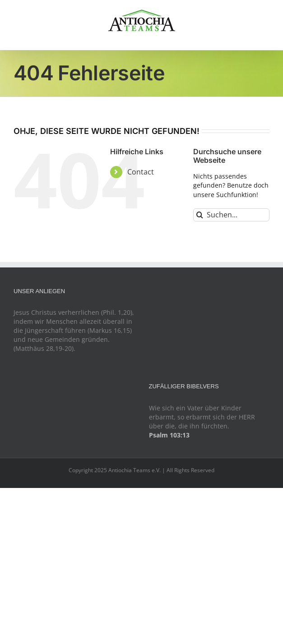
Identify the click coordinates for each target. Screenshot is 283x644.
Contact (141, 172)
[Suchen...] (231, 215)
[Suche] (200, 215)
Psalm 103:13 (169, 435)
